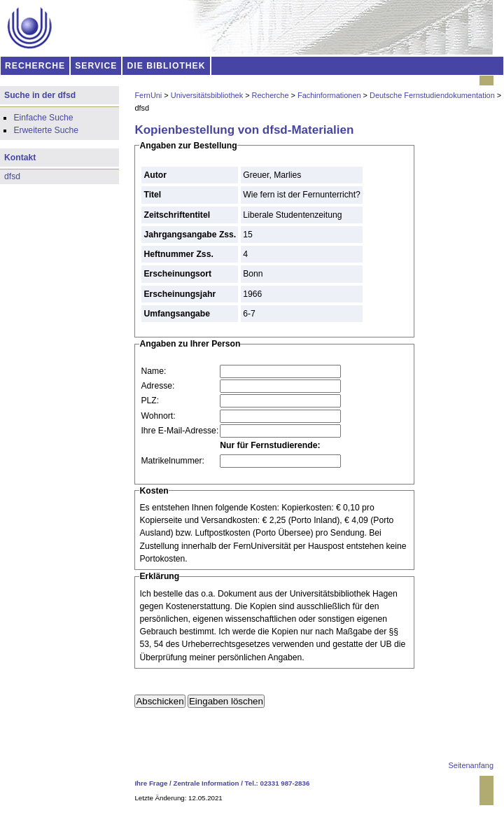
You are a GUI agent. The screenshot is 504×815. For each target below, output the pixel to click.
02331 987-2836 (285, 783)
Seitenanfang (471, 765)
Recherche (271, 95)
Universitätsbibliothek (207, 95)
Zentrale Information (206, 783)
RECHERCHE (35, 66)
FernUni (148, 95)
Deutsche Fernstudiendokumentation (432, 95)
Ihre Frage (151, 783)
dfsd (12, 176)
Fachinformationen (329, 95)
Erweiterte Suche (46, 130)
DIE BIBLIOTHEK (167, 66)
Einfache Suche (43, 118)
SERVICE (96, 66)
